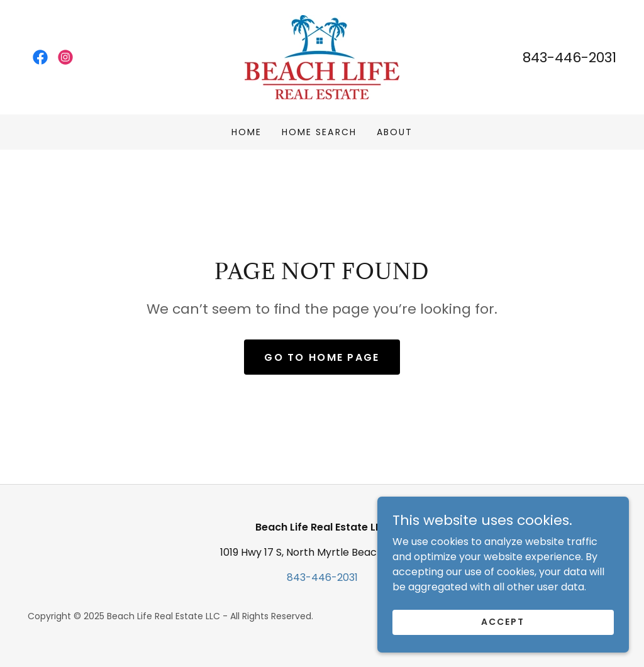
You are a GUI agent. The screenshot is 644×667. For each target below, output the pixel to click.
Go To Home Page (322, 357)
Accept (503, 622)
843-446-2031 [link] (569, 58)
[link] (40, 57)
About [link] (395, 132)
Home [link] (247, 132)
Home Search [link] (319, 132)
